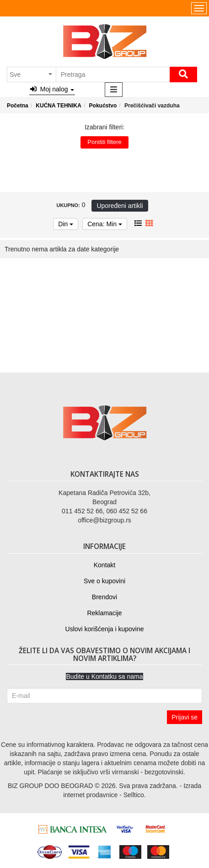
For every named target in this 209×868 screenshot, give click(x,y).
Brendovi (104, 597)
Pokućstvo (103, 106)
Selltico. (135, 795)
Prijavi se (185, 717)
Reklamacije (104, 613)
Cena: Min (105, 224)
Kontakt (104, 565)
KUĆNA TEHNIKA (59, 106)
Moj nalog (52, 89)
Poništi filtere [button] (104, 142)
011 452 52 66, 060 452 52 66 (104, 511)
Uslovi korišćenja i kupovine (105, 629)
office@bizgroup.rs (104, 520)
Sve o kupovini (104, 581)
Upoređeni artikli (120, 206)
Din (66, 224)
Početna (18, 106)
